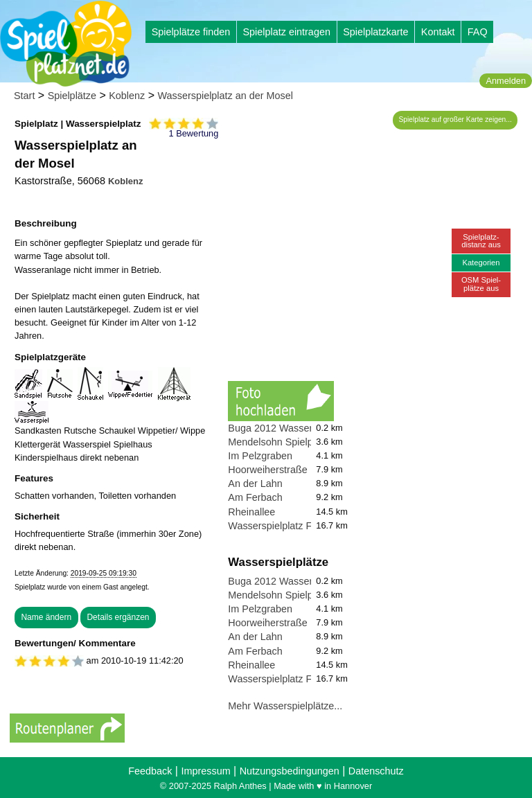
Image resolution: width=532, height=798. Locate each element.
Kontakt (438, 32)
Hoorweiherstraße (267, 470)
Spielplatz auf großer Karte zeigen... (455, 119)
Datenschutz (376, 771)
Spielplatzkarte (375, 32)
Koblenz (127, 96)
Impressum (205, 771)
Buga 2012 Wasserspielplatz (291, 428)
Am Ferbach (255, 497)
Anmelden (506, 81)
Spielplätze (72, 96)
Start (24, 96)
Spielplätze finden (191, 32)
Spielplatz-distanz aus (481, 241)
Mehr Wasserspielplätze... (285, 706)
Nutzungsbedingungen (290, 771)
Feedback (150, 771)
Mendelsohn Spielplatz (278, 442)
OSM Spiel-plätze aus (481, 284)
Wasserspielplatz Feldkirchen (293, 526)
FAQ (478, 32)
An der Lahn (255, 484)
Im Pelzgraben (260, 456)
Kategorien (481, 263)
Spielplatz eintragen (286, 32)
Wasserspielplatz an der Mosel (225, 96)
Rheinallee (251, 512)
